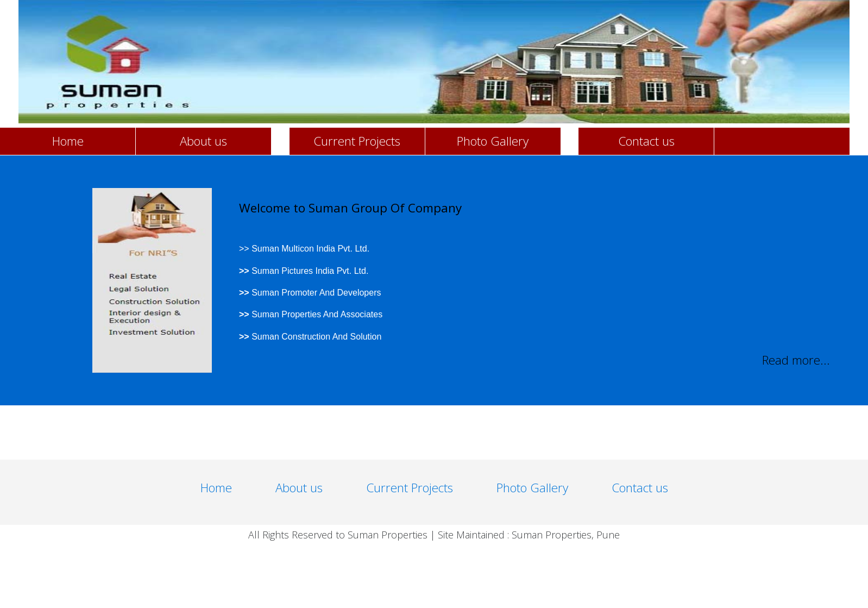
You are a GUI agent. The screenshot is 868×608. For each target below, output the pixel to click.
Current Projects (357, 141)
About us (203, 141)
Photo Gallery (493, 141)
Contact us (646, 141)
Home (68, 141)
